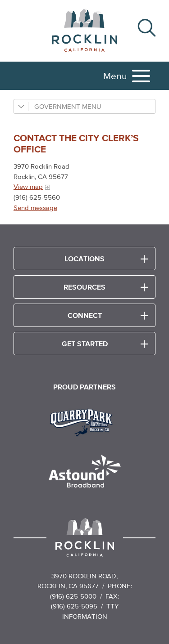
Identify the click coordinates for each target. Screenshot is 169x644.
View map (28, 186)
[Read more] (84, 421)
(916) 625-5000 (73, 596)
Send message (35, 208)
